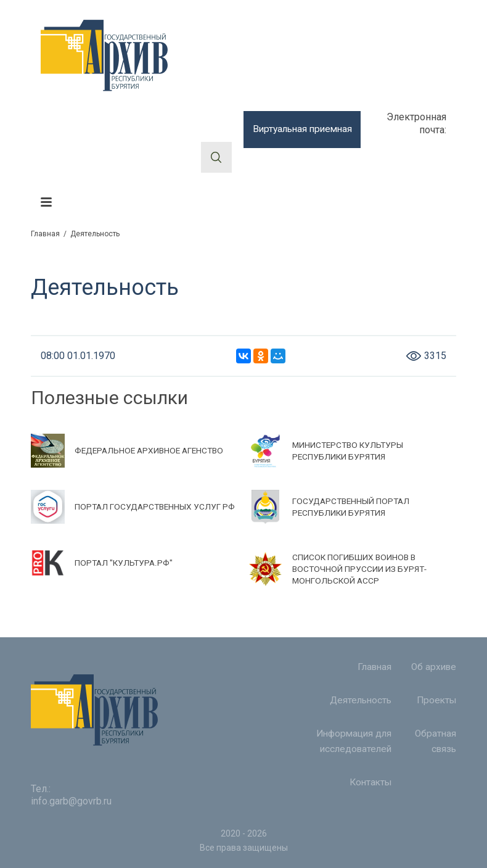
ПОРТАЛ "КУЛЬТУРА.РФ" (125, 563)
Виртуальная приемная (302, 129)
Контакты (370, 791)
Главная (45, 234)
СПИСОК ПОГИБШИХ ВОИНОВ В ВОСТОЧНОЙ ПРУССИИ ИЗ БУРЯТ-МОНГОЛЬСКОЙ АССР (361, 569)
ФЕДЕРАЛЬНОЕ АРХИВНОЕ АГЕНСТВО (153, 450)
